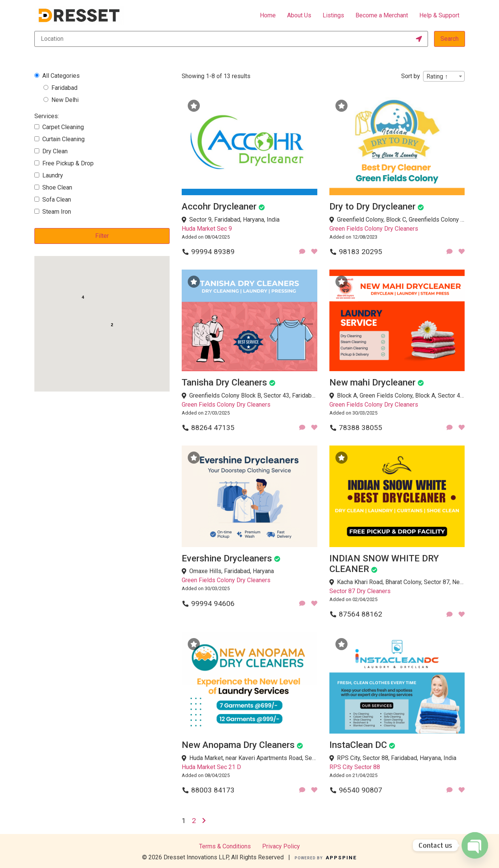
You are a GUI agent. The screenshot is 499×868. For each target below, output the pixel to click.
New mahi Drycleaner (372, 382)
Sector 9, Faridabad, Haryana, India (234, 220)
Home (268, 15)
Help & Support (439, 15)
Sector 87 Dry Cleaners (360, 591)
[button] (107, 344)
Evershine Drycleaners (227, 558)
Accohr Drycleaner (219, 207)
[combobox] (444, 76)
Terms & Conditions (225, 846)
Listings (333, 15)
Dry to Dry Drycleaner (372, 207)
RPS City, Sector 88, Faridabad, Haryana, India (397, 758)
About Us (299, 15)
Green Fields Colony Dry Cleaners (374, 229)
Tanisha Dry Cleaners (224, 382)
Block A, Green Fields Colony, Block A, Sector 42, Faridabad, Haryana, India (401, 395)
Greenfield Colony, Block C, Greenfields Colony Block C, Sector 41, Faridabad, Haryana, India (401, 220)
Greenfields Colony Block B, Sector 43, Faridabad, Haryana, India (253, 395)
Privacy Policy (281, 846)
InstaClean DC (358, 745)
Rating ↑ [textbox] (437, 76)
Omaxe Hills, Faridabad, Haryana (232, 571)
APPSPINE (341, 858)
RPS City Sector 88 (355, 767)
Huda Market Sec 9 (207, 229)
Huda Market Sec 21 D (211, 767)
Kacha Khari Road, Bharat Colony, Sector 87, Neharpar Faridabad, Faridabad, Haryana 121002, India (401, 582)
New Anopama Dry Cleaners (238, 745)
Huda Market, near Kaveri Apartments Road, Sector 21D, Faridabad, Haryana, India (253, 758)
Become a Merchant (382, 15)
